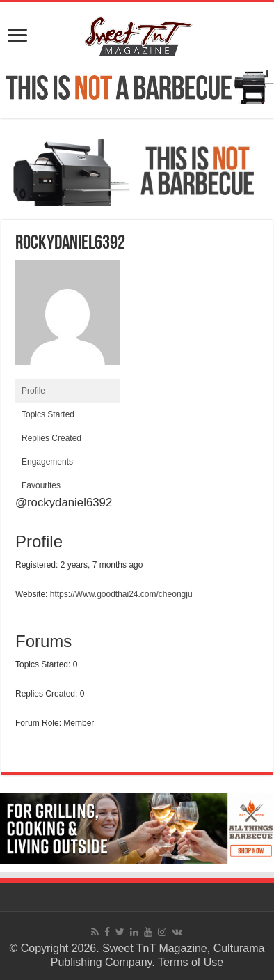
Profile (33, 391)
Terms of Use (191, 962)
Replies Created (51, 438)
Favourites (41, 485)
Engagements (47, 462)
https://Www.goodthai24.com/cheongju (121, 594)
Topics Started (48, 414)
